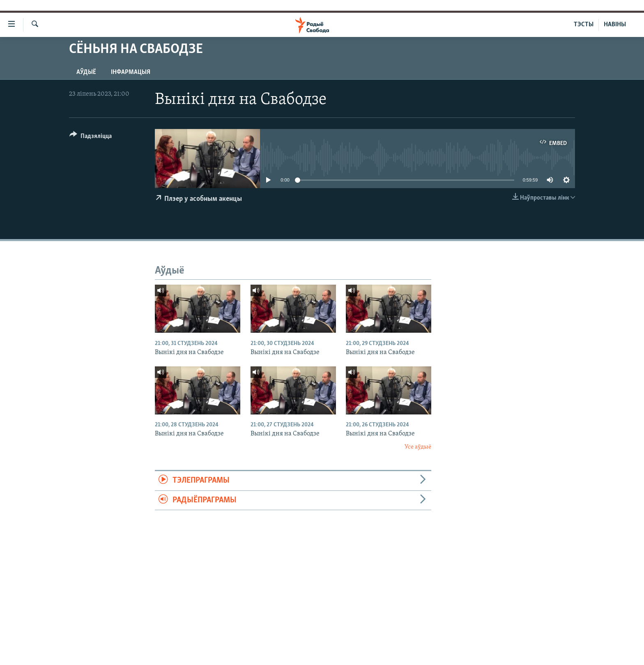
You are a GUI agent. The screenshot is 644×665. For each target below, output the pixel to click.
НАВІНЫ (615, 25)
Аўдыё (86, 72)
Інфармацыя (131, 72)
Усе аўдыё (418, 447)
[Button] (91, 137)
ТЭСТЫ (584, 25)
